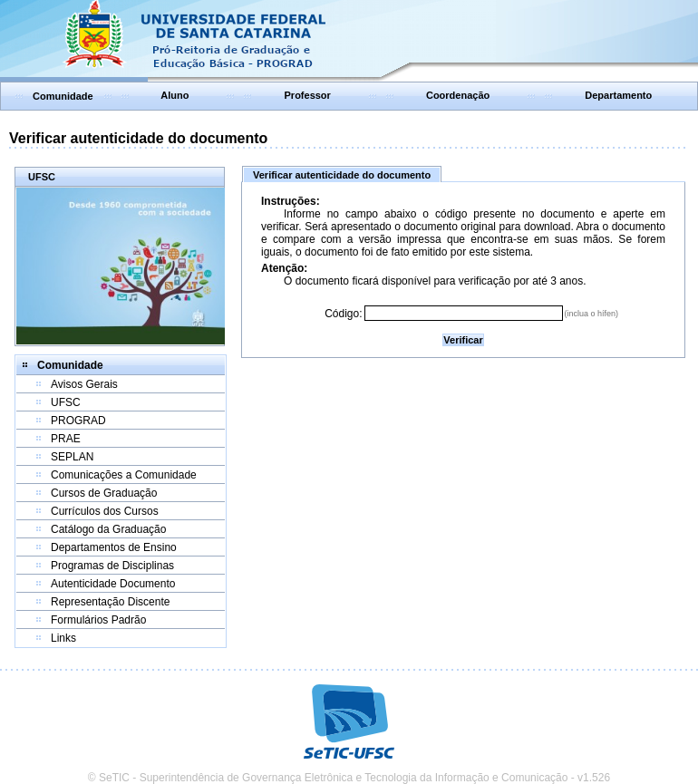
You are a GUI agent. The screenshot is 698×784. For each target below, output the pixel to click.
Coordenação (458, 95)
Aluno (174, 95)
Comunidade (63, 96)
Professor (308, 95)
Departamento (618, 95)
